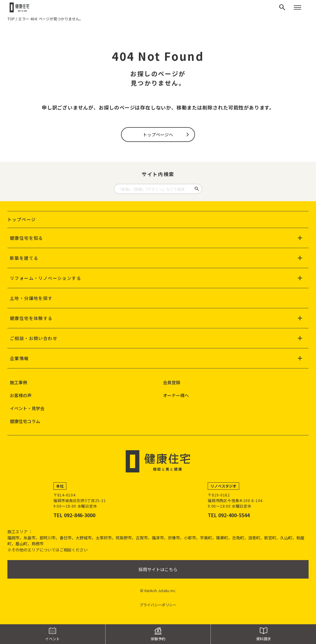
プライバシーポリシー (158, 605)
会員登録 (172, 382)
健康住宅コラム (25, 421)
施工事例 (19, 382)
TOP (11, 19)
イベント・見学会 (27, 408)
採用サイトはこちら (158, 569)
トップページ (22, 219)
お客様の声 (21, 395)
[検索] (282, 7)
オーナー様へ (176, 395)
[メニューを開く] (297, 7)
